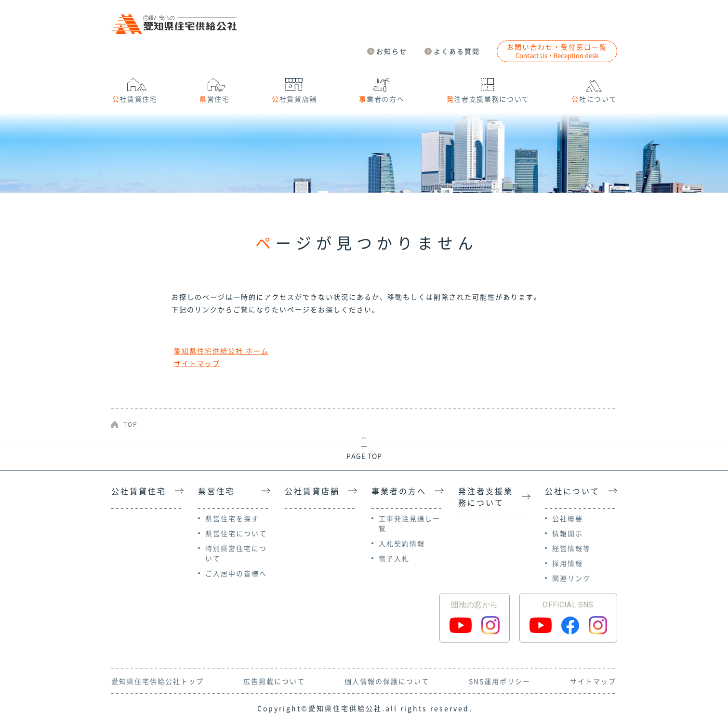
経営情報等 (571, 548)
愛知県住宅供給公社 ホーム (221, 351)
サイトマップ (197, 363)
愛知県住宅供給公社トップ (158, 681)
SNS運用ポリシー (500, 681)
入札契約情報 (402, 543)
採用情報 (568, 563)
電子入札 (394, 558)
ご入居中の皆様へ (236, 573)
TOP (131, 424)
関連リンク (571, 578)
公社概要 (568, 518)
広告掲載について (274, 681)
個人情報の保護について (387, 681)
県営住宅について (236, 533)
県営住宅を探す (232, 518)
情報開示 (568, 533)
